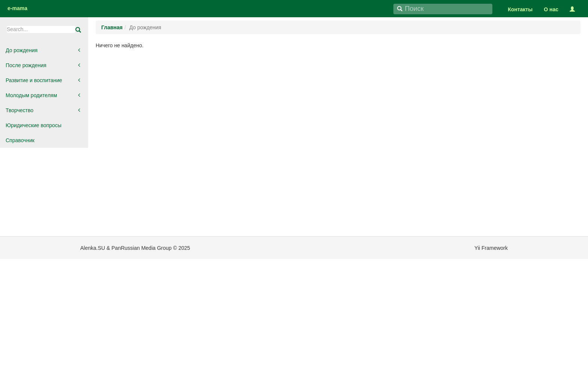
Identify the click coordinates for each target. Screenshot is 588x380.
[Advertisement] (45, 266)
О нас (551, 9)
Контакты (520, 9)
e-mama (17, 8)
